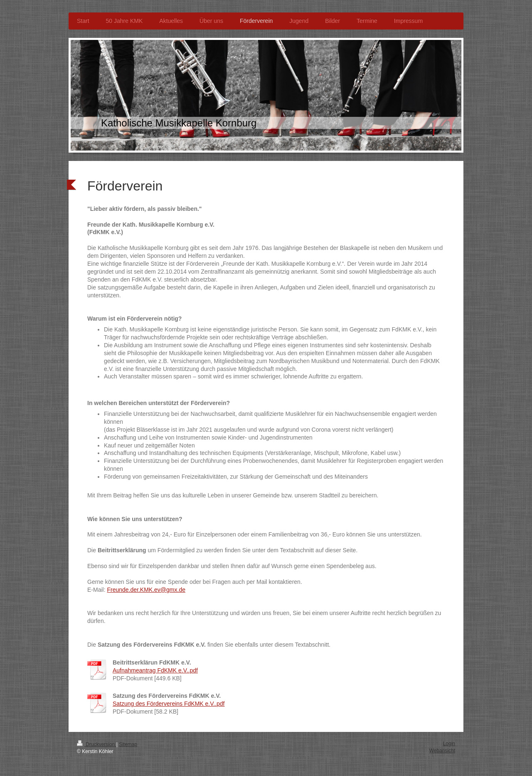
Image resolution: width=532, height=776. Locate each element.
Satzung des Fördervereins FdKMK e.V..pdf (169, 704)
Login (449, 744)
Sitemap (128, 744)
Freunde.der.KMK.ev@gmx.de (146, 590)
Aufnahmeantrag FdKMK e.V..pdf (155, 670)
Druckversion (97, 744)
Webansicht (442, 751)
